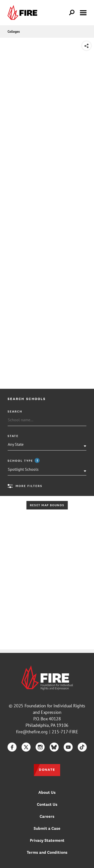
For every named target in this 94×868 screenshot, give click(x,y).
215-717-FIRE (65, 732)
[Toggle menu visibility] (83, 12)
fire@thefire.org (32, 732)
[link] (24, 13)
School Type (24, 460)
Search (15, 411)
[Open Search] (72, 13)
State (13, 436)
